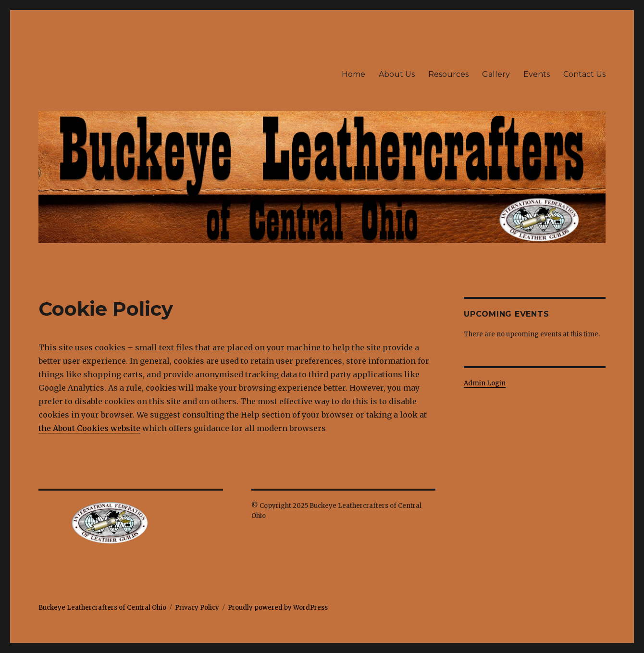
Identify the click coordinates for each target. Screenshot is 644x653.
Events (537, 74)
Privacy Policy (197, 608)
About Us (397, 74)
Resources (448, 74)
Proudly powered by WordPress (278, 608)
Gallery (496, 74)
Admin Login (485, 383)
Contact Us (584, 74)
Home (353, 74)
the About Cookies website (89, 428)
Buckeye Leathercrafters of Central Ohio (102, 608)
